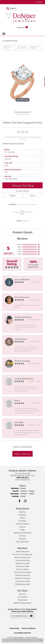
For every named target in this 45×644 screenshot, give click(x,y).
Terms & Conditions (29, 628)
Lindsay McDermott (24, 379)
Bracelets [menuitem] (23, 539)
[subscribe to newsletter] (31, 616)
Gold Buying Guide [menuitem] (22, 584)
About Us (22, 594)
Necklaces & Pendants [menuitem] (22, 533)
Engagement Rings (11, 41)
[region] (22, 83)
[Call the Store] (22, 478)
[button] (39, 2)
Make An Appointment (23, 603)
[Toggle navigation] (4, 34)
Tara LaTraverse (22, 297)
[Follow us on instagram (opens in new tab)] (25, 501)
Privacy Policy (14, 628)
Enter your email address (22, 611)
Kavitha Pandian (22, 361)
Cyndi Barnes (21, 339)
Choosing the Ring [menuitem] (23, 560)
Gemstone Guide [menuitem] (22, 566)
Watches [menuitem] (22, 512)
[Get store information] (22, 480)
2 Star (19, 252)
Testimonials (22, 600)
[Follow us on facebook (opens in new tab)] (19, 501)
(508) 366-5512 (23, 114)
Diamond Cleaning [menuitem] (22, 575)
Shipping (13, 196)
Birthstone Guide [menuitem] (22, 563)
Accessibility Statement (22, 633)
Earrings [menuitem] (22, 536)
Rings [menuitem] (23, 530)
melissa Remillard (23, 317)
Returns (33, 196)
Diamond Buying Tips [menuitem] (22, 557)
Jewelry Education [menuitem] (22, 551)
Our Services (22, 597)
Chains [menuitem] (23, 518)
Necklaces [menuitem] (22, 515)
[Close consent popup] (41, 640)
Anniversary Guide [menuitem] (22, 581)
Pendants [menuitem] (23, 521)
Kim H (17, 401)
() (39, 245)
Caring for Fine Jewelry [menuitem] (22, 572)
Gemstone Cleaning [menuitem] (22, 578)
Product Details (22, 232)
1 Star (19, 254)
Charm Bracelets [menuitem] (22, 542)
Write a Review (22, 454)
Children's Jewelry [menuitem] (22, 524)
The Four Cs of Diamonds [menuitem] (22, 554)
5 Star (19, 245)
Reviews (22, 238)
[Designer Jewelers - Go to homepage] (23, 18)
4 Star (19, 247)
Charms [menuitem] (22, 527)
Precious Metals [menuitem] (22, 569)
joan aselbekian (22, 280)
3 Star (19, 249)
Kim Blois (19, 422)
